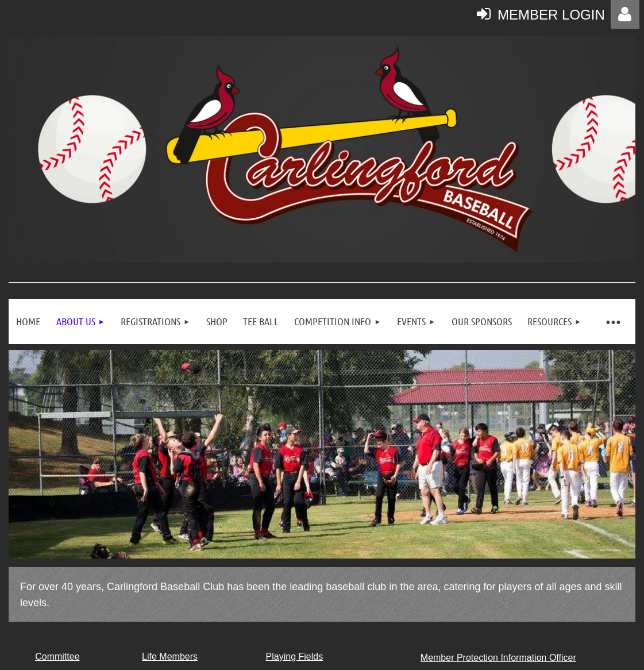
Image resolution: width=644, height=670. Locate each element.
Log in (625, 14)
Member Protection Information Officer (498, 658)
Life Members (170, 656)
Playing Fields (295, 656)
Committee (57, 656)
